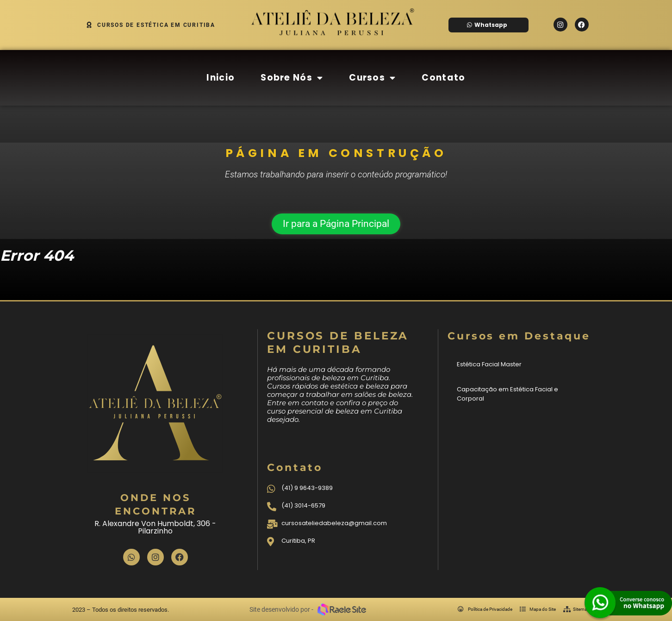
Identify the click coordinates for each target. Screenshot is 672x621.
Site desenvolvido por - (281, 609)
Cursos (372, 78)
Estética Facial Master (489, 364)
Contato (443, 78)
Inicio (221, 78)
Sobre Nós (292, 78)
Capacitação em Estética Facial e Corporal (507, 394)
